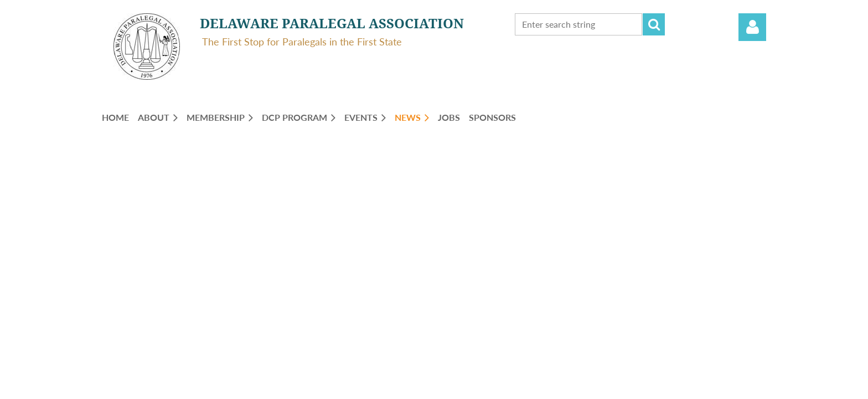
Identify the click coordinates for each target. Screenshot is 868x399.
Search (654, 24)
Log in (752, 27)
